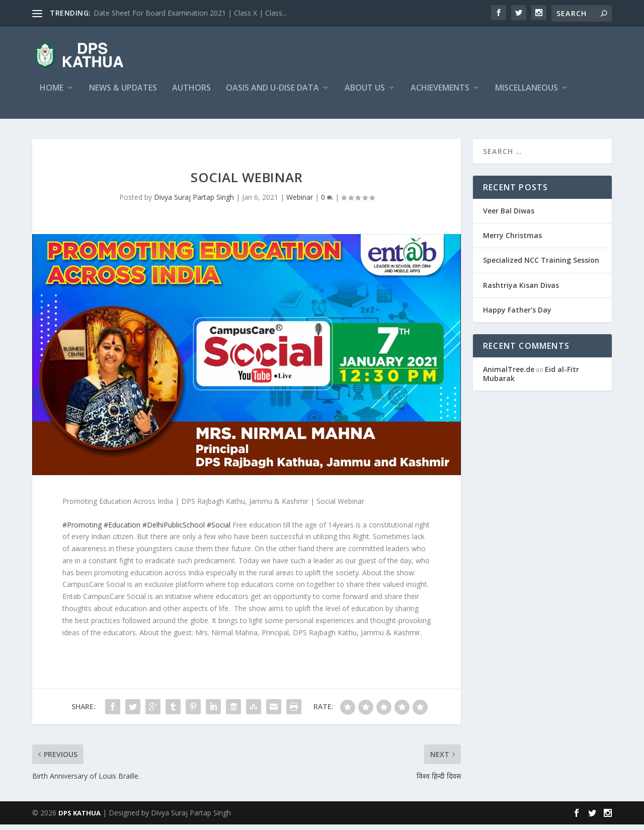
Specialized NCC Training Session (541, 266)
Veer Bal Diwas (509, 216)
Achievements (440, 94)
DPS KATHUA (79, 818)
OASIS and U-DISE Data (272, 94)
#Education (122, 530)
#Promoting (82, 530)
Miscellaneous (527, 94)
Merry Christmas (512, 241)
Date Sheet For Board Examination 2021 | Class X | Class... (190, 13)
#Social (219, 530)
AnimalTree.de (509, 375)
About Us (365, 94)
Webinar (300, 203)
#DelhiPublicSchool (174, 530)
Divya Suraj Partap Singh (194, 203)
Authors (191, 94)
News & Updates (123, 94)
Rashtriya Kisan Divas (521, 291)
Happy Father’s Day (517, 315)
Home (52, 94)
